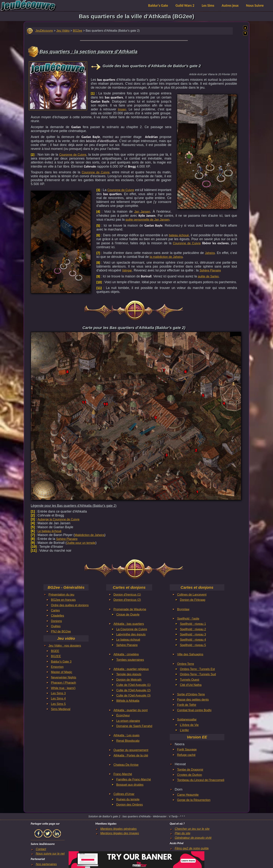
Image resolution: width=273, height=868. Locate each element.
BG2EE (56, 656)
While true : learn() (63, 688)
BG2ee (78, 31)
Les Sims (208, 5)
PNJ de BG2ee (61, 631)
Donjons (56, 621)
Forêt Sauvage (187, 749)
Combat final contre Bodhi (194, 710)
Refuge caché (186, 755)
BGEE (55, 651)
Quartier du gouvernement (131, 750)
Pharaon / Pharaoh (63, 683)
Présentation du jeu (61, 595)
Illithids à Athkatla (128, 701)
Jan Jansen (142, 212)
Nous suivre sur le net (50, 854)
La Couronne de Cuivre (132, 629)
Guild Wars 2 (185, 5)
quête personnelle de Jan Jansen (148, 220)
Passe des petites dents (193, 700)
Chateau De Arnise (126, 765)
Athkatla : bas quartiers (129, 624)
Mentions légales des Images (120, 833)
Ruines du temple (128, 799)
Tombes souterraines (130, 660)
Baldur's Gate (158, 5)
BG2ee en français (63, 600)
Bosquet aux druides (130, 785)
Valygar (127, 270)
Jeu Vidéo (63, 31)
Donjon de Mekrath (129, 680)
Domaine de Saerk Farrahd (134, 726)
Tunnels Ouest (190, 680)
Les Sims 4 (58, 698)
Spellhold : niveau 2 (193, 629)
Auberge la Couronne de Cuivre (58, 519)
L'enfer (184, 730)
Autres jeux (230, 5)
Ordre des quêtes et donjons (70, 605)
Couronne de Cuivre (73, 155)
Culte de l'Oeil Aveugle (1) (133, 685)
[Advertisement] (58, 85)
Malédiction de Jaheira (90, 535)
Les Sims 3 (58, 693)
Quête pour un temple (81, 543)
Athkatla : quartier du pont (130, 710)
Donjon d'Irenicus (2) (127, 600)
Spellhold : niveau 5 (193, 645)
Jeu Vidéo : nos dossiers (65, 646)
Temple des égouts (129, 674)
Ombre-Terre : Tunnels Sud (198, 674)
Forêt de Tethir (187, 705)
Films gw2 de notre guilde (192, 848)
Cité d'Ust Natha (191, 685)
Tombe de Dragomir (190, 770)
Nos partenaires (46, 864)
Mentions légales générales (119, 829)
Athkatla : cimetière (126, 654)
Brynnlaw (183, 609)
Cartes (55, 610)
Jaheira (210, 253)
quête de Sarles (208, 276)
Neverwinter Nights (63, 677)
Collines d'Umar (124, 794)
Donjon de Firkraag (193, 600)
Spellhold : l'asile (188, 619)
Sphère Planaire (210, 270)
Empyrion (57, 667)
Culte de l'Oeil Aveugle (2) (133, 690)
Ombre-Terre (186, 664)
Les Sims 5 (58, 704)
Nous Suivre (255, 5)
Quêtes (56, 626)
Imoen (122, 109)
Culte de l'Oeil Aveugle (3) (133, 695)
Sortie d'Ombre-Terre (191, 694)
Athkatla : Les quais (126, 735)
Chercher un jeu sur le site (192, 829)
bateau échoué (179, 235)
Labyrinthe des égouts (131, 634)
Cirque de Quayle (128, 615)
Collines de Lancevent (192, 595)
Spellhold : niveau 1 (193, 624)
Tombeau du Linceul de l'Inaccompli (201, 780)
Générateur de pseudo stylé (193, 838)
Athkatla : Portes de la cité (131, 755)
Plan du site (183, 833)
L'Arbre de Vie (189, 725)
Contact (41, 849)
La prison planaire (128, 721)
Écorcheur (123, 715)
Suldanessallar (187, 720)
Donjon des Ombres (129, 805)
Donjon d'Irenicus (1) (127, 595)
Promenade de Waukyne (130, 609)
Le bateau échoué (49, 531)
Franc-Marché (123, 774)
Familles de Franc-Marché (134, 779)
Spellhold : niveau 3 (193, 634)
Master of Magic (62, 672)
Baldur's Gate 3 (61, 662)
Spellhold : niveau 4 (193, 640)
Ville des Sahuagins (190, 654)
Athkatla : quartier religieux (131, 669)
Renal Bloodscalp (128, 741)
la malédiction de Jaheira (166, 257)
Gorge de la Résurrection (194, 800)
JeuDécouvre (44, 31)
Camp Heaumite (188, 795)
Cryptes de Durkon (190, 775)
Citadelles (57, 616)
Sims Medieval (61, 709)
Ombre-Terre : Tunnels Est (197, 669)
